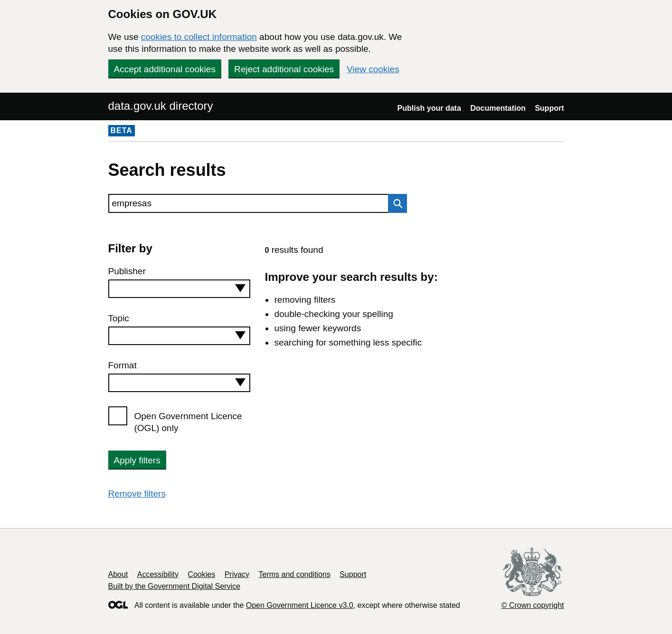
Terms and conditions (295, 574)
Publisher (127, 271)
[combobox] (180, 289)
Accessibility (158, 574)
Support (549, 108)
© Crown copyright (533, 605)
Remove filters (137, 494)
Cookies (201, 574)
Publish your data (429, 108)
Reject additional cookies (284, 69)
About (118, 574)
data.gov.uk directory (161, 106)
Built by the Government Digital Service (174, 586)
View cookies (373, 69)
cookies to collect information (199, 37)
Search (395, 203)
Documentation (498, 108)
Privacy (237, 574)
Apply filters (137, 460)
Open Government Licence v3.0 (300, 605)
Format (123, 365)
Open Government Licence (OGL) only (188, 422)
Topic (119, 318)
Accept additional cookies (165, 69)
